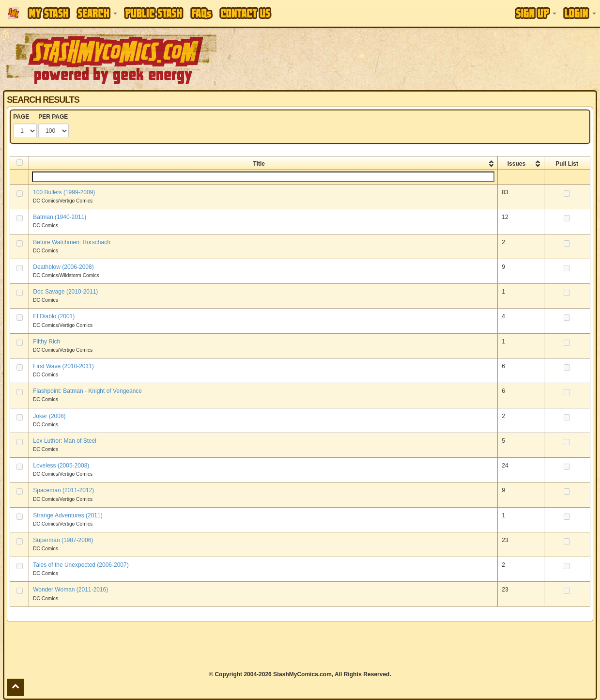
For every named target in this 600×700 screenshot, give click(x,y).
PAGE (21, 117)
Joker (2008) (49, 416)
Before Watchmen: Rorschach (72, 242)
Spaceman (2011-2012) (63, 490)
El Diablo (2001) (54, 316)
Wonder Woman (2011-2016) (70, 590)
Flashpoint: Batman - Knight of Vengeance (87, 391)
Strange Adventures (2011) (68, 515)
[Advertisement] (300, 646)
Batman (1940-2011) (60, 217)
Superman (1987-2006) (63, 540)
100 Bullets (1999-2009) (64, 192)
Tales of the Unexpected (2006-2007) (81, 565)
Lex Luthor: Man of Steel (65, 441)
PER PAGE (53, 117)
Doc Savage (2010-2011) (65, 292)
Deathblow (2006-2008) (63, 267)
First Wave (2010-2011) (63, 366)
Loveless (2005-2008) (61, 466)
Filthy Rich (46, 342)
